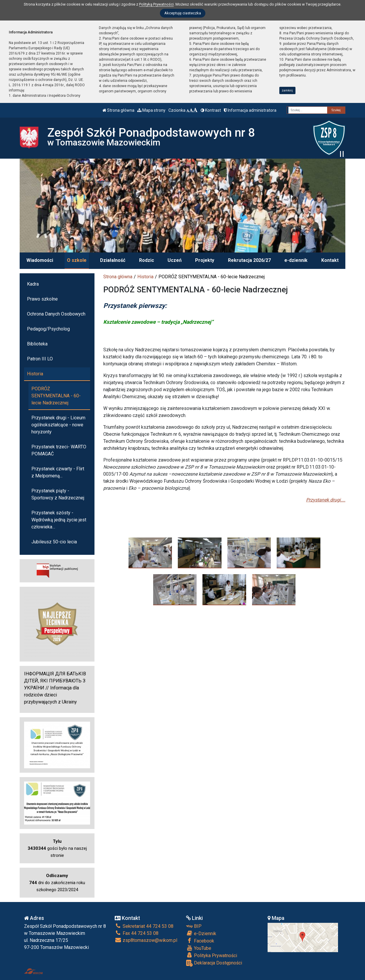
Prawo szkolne (42, 299)
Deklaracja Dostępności (214, 963)
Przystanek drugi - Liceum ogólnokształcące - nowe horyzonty (58, 425)
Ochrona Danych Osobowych (56, 314)
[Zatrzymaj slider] (342, 154)
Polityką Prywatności (156, 4)
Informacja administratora (250, 110)
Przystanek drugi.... (326, 500)
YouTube (199, 948)
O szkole (77, 260)
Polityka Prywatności (212, 955)
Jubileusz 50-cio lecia (54, 542)
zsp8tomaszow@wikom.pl (146, 940)
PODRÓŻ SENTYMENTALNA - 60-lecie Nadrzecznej (56, 396)
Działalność (113, 260)
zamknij (287, 90)
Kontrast (211, 110)
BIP (194, 926)
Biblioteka (37, 344)
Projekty (205, 260)
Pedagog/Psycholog (48, 329)
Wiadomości (40, 260)
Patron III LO (40, 359)
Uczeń (175, 260)
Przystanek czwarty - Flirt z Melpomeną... (58, 472)
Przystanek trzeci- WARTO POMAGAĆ (59, 450)
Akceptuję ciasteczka (183, 13)
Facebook (200, 941)
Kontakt (330, 260)
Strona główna (118, 110)
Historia (145, 277)
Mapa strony (151, 110)
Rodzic (147, 260)
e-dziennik (296, 260)
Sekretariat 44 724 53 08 (144, 926)
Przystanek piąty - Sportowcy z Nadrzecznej (58, 494)
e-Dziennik (201, 933)
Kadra (33, 284)
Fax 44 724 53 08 (137, 933)
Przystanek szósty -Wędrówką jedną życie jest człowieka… (59, 520)
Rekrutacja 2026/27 (249, 260)
